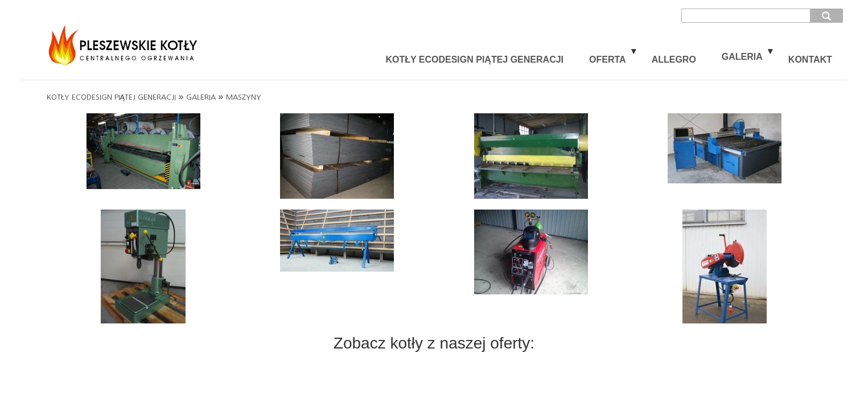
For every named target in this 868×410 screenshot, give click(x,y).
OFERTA (608, 60)
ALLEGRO (674, 60)
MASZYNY (244, 97)
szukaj (826, 15)
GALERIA (742, 57)
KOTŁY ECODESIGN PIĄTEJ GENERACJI (474, 60)
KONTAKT (810, 60)
